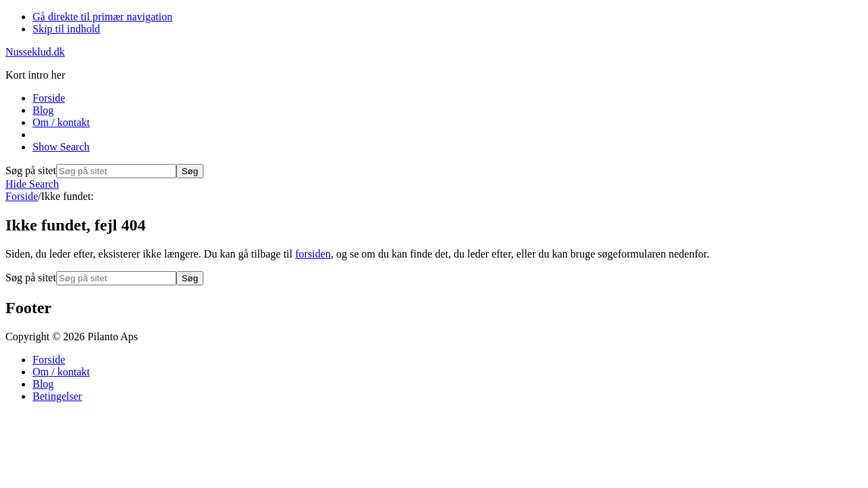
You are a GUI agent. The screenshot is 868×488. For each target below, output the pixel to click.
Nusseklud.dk (35, 52)
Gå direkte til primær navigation (102, 17)
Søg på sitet (31, 170)
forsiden (313, 254)
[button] (61, 147)
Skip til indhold (66, 29)
